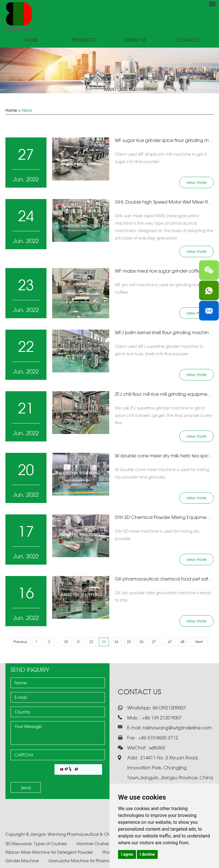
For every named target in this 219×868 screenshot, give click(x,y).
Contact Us (139, 692)
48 (182, 642)
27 (154, 642)
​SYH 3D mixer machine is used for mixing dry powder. (157, 535)
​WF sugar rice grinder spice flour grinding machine (164, 140)
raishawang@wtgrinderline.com (177, 728)
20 (66, 642)
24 (116, 642)
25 (129, 642)
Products (83, 40)
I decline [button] (147, 854)
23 (104, 642)
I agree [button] (127, 854)
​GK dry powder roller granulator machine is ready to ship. (163, 596)
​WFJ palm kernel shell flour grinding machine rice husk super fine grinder (164, 332)
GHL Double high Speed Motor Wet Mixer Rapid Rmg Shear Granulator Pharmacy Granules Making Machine (164, 202)
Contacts (188, 40)
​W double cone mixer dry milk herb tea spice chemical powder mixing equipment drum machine (164, 456)
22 (91, 642)
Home (32, 40)
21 (79, 642)
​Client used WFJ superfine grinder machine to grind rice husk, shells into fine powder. (159, 350)
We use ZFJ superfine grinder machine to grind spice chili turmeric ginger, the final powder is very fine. (164, 415)
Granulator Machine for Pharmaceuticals (89, 861)
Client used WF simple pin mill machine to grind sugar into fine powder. (161, 158)
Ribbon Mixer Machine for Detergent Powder (50, 852)
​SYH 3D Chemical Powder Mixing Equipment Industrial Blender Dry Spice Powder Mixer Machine (164, 517)
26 (141, 642)
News (27, 110)
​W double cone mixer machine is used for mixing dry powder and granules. (162, 473)
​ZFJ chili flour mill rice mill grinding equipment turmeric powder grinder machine (164, 394)
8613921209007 (169, 708)
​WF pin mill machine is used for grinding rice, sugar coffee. (164, 288)
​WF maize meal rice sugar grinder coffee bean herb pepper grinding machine (164, 271)
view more (196, 182)
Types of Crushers (51, 844)
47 (170, 642)
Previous (20, 642)
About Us (135, 40)
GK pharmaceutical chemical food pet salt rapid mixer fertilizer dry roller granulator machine (164, 579)
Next (199, 642)
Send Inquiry (30, 670)
